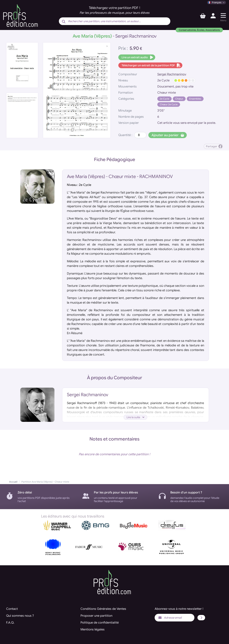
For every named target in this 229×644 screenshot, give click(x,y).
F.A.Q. (10, 623)
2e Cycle (164, 99)
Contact (12, 609)
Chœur (179, 99)
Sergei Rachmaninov (172, 74)
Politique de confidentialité (100, 623)
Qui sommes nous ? (20, 616)
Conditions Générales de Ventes (103, 609)
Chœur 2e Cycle (169, 104)
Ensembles (195, 99)
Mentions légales (93, 629)
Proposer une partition (96, 616)
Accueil (13, 482)
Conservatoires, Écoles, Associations (199, 30)
